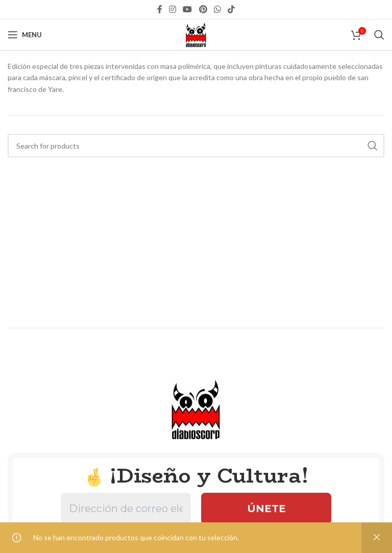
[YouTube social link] (188, 9)
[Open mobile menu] (25, 35)
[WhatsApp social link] (217, 9)
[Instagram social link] (172, 9)
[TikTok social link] (231, 9)
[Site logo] (196, 34)
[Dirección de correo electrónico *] (126, 509)
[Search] (379, 35)
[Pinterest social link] (203, 9)
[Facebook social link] (160, 9)
